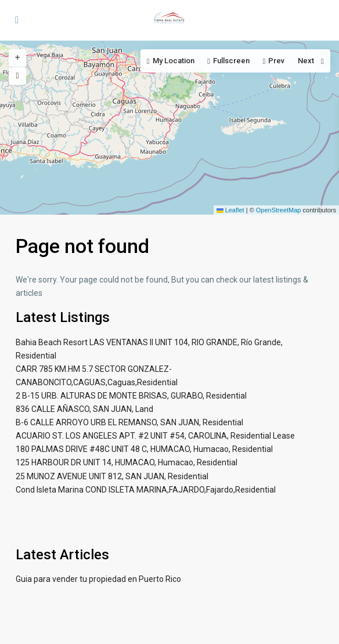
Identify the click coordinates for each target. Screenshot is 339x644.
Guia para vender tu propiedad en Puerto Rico (98, 579)
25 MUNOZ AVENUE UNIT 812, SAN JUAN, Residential (112, 476)
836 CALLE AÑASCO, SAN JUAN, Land (84, 409)
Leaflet (230, 210)
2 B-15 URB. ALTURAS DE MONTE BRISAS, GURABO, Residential (131, 396)
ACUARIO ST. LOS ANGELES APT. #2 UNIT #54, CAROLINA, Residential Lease (155, 436)
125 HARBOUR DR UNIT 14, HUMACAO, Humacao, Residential (127, 462)
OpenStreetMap (279, 210)
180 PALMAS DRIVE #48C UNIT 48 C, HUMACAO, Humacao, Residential (144, 449)
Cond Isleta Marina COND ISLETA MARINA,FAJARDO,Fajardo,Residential (146, 490)
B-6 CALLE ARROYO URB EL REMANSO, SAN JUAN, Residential (129, 422)
